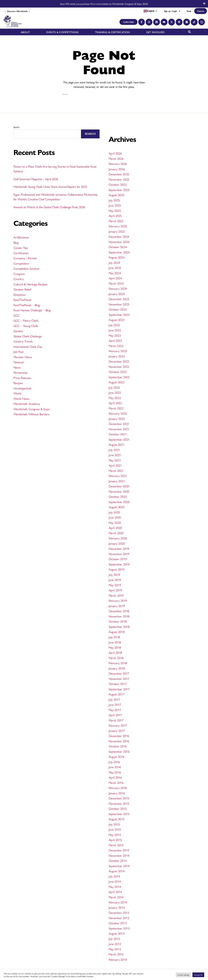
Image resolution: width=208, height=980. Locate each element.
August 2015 (117, 819)
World (17, 393)
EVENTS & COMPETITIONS (62, 32)
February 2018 (118, 663)
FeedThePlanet (23, 300)
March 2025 (116, 221)
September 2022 (119, 377)
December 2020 (119, 486)
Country (19, 279)
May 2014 (115, 887)
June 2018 (115, 642)
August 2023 (117, 320)
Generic (18, 331)
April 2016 (115, 777)
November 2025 (119, 179)
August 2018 (117, 632)
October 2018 (118, 621)
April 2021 (115, 465)
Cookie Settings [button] (183, 975)
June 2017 (115, 704)
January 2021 (117, 481)
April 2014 (115, 892)
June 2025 (115, 205)
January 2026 (117, 169)
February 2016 (118, 788)
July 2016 (114, 762)
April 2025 (115, 216)
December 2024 (119, 236)
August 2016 (117, 756)
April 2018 (115, 652)
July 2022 (114, 387)
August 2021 (117, 444)
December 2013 (119, 912)
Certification (21, 253)
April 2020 (115, 528)
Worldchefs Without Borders (31, 414)
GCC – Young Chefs (26, 326)
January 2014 (117, 907)
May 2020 (115, 522)
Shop (189, 11)
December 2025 (119, 174)
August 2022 (117, 382)
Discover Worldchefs (17, 11)
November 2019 (119, 554)
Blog (16, 242)
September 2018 (119, 627)
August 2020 (117, 507)
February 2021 (118, 476)
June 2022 (115, 392)
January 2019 (117, 606)
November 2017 (119, 679)
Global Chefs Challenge (28, 336)
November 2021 (119, 429)
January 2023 (117, 356)
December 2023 (119, 299)
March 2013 (116, 954)
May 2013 (115, 949)
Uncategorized (22, 388)
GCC (17, 315)
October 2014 (118, 860)
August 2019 (117, 569)
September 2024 (119, 252)
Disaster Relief (22, 289)
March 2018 (116, 658)
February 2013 (118, 959)
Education (19, 294)
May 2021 (115, 460)
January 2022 (117, 418)
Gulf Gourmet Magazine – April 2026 (36, 179)
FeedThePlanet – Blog (27, 305)
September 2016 (119, 751)
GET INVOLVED (155, 32)
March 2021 (116, 470)
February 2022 (118, 413)
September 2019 (119, 564)
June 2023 (115, 330)
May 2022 (115, 398)
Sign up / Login (172, 11)
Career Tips (21, 248)
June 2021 (115, 455)
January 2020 (117, 543)
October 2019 (118, 559)
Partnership (20, 372)
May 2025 (115, 210)
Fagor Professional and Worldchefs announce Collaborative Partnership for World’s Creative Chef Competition (56, 197)
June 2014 (115, 881)
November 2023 (119, 304)
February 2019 (118, 600)
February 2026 (118, 164)
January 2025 (117, 231)
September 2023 (119, 314)
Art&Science (21, 237)
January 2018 (117, 668)
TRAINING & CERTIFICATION (112, 32)
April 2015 (115, 840)
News (17, 367)
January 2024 (117, 294)
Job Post (19, 352)
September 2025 (119, 190)
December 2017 (119, 673)
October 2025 (118, 184)
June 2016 (115, 767)
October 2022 (118, 372)
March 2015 (116, 845)
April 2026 (115, 153)
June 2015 (115, 829)
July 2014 (114, 876)
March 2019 (116, 595)
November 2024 (119, 242)
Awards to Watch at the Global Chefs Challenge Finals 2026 (49, 207)
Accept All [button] (198, 975)
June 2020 (115, 517)
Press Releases (22, 378)
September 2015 (119, 814)
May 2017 (115, 710)
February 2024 (118, 288)
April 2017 (115, 715)
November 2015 (119, 803)
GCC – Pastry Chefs (26, 320)
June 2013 (115, 944)
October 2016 (118, 746)
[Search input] (103, 94)
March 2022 (116, 408)
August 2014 (117, 871)
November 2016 (119, 741)
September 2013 (119, 928)
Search (16, 127)
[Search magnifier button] (146, 94)
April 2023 (115, 340)
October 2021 (118, 434)
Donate (201, 11)
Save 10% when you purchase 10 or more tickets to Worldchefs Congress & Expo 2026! (104, 4)
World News (21, 398)
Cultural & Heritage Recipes (31, 284)
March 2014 (116, 897)
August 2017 (117, 694)
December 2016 (119, 736)
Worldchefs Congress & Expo (32, 409)
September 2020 (119, 502)
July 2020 (114, 512)
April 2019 (115, 590)
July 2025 (114, 200)
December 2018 (119, 611)
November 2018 (119, 616)
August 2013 (117, 933)
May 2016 (115, 772)
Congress (19, 274)
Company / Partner (25, 258)
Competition (21, 263)
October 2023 (118, 309)
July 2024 (114, 262)
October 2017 (118, 684)
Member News (23, 357)
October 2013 (118, 923)
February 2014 (118, 902)
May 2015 (115, 835)
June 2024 (115, 268)
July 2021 (114, 450)
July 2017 (114, 699)
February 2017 (118, 725)
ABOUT (25, 32)
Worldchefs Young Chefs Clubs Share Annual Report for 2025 (50, 186)
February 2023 (118, 351)
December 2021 (119, 424)
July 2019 (114, 574)
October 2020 (118, 496)
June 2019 (115, 580)
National (19, 362)
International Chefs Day (28, 346)
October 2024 (118, 247)
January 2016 (117, 793)
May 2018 (115, 647)
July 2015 (114, 824)
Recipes (18, 383)
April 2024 (115, 278)
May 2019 (115, 585)
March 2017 (116, 720)
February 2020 (118, 538)
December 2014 (119, 850)
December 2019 (119, 548)
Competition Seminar (27, 268)
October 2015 (118, 808)
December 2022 (119, 361)
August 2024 (117, 257)
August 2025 (117, 195)
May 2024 (115, 273)
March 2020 (116, 533)
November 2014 (119, 855)
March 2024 (116, 283)
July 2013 (114, 939)
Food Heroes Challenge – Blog (32, 310)
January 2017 (117, 731)
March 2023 (116, 346)
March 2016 (116, 783)
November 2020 (119, 491)
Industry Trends (23, 341)
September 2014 (119, 866)
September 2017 (119, 689)
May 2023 (115, 335)
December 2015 (119, 798)
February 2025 (118, 226)
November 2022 (119, 366)
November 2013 (119, 918)
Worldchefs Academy (27, 404)
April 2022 (115, 403)
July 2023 (114, 325)
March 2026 (116, 158)
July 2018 (114, 637)
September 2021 (119, 439)
